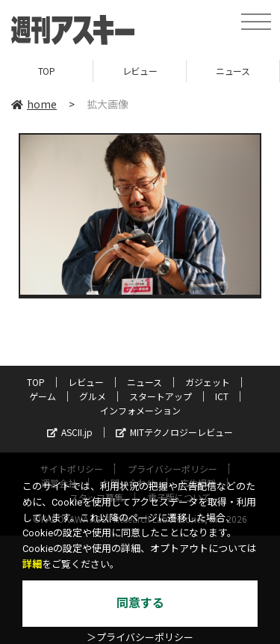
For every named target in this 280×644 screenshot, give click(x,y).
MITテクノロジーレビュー (174, 432)
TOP (47, 71)
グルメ (93, 396)
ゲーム (43, 396)
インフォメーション (140, 410)
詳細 (32, 564)
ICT (222, 396)
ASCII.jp (70, 432)
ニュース (233, 71)
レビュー (140, 71)
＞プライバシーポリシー (140, 638)
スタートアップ (161, 396)
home (34, 104)
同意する (140, 603)
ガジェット (208, 382)
